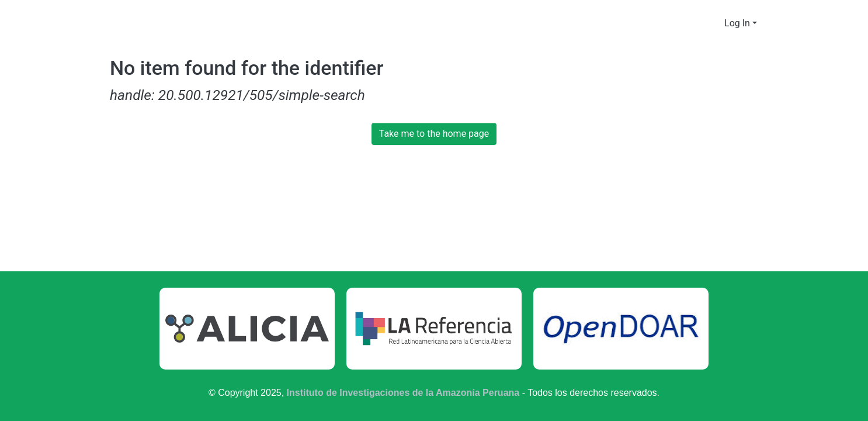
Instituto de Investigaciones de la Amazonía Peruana (403, 393)
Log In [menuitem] (737, 23)
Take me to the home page (434, 134)
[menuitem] (714, 23)
